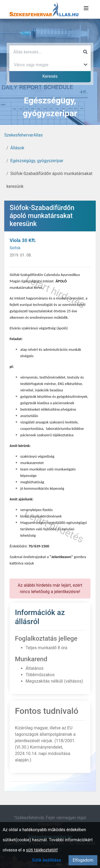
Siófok (15, 248)
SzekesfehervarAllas (23, 135)
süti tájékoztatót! (42, 850)
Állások (17, 148)
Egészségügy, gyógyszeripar (37, 161)
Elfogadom (83, 860)
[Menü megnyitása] (86, 8)
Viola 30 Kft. (23, 240)
